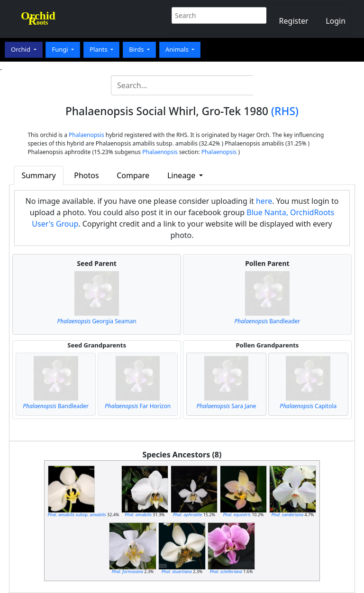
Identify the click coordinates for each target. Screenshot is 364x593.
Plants (99, 49)
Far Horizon (138, 406)
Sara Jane (227, 406)
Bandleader (268, 321)
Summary (38, 175)
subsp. (77, 515)
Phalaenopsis (86, 135)
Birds (137, 49)
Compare (133, 175)
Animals (178, 49)
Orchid (21, 49)
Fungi (61, 49)
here (264, 201)
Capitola (308, 406)
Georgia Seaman (97, 321)
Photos (86, 175)
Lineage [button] (182, 175)
